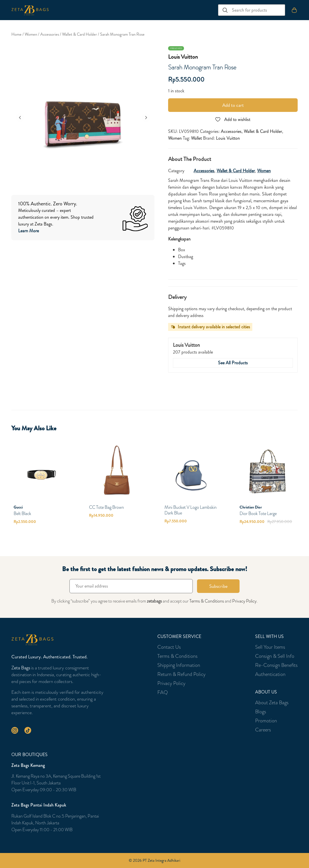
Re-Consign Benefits (276, 665)
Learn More (28, 231)
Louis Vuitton (183, 57)
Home (16, 34)
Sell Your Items (270, 647)
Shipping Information (179, 665)
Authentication (270, 674)
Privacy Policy (244, 601)
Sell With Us (269, 637)
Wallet (196, 138)
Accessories (50, 34)
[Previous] (20, 118)
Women (31, 34)
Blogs (261, 712)
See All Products (233, 363)
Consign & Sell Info (275, 656)
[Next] (146, 118)
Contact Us (169, 647)
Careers (263, 730)
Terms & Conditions (207, 601)
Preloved (176, 48)
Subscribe (218, 586)
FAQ (163, 692)
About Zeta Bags (272, 703)
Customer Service (179, 637)
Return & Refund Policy (181, 674)
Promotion (266, 721)
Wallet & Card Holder (80, 34)
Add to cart (233, 105)
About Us (266, 692)
